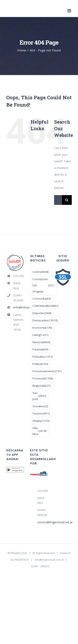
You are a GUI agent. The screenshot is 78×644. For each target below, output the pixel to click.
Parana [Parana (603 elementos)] (40, 349)
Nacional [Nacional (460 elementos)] (41, 342)
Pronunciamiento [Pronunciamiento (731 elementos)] (47, 371)
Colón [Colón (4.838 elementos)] (41, 272)
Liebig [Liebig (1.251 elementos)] (40, 335)
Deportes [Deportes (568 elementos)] (42, 313)
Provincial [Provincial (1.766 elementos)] (43, 379)
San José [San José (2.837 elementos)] (39, 396)
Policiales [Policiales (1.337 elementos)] (43, 357)
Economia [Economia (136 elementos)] (42, 328)
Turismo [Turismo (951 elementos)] (41, 414)
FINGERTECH (22, 560)
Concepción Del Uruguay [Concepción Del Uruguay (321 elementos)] (43, 285)
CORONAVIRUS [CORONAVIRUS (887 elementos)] (45, 306)
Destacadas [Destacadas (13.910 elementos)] (45, 320)
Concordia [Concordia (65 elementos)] (42, 299)
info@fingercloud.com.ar (49, 560)
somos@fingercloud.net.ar (43, 522)
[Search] (67, 200)
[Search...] (58, 200)
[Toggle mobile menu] (70, 11)
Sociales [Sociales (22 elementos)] (40, 406)
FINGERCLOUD (19, 553)
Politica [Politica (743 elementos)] (40, 364)
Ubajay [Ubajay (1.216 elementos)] (41, 421)
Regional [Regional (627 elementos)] (41, 386)
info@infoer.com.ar (19, 307)
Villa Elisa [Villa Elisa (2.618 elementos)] (40, 431)
